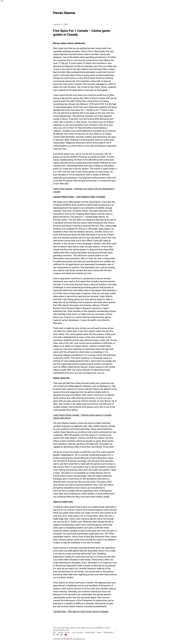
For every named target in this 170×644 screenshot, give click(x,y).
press (68, 632)
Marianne (81, 639)
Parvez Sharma (64, 13)
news (99, 632)
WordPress (68, 639)
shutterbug (90, 632)
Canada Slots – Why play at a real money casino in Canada (81, 611)
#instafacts (108, 632)
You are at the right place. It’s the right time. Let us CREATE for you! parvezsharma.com (81, 629)
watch (61, 632)
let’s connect (78, 632)
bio (54, 632)
